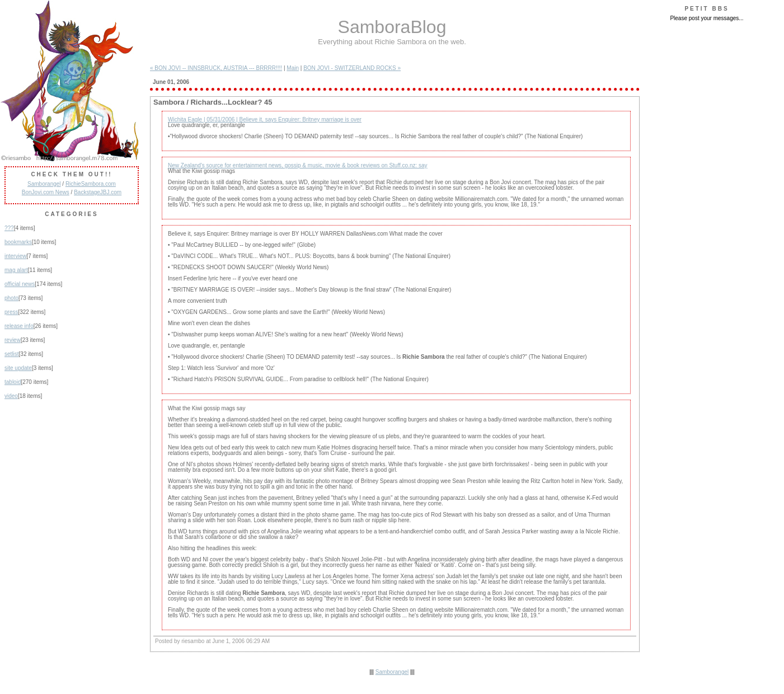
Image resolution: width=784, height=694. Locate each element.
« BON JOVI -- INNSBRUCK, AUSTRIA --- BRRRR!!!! (216, 68)
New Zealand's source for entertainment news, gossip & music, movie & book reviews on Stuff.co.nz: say (298, 165)
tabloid (13, 382)
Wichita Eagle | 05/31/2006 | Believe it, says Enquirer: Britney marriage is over (265, 119)
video (11, 396)
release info (19, 326)
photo (11, 298)
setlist (12, 354)
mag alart (16, 270)
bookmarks (18, 242)
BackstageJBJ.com (98, 192)
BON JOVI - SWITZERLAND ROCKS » (352, 68)
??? (9, 228)
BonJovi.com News (46, 192)
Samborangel (44, 184)
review (13, 340)
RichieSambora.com (91, 184)
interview (15, 256)
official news (20, 284)
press (11, 312)
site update (18, 368)
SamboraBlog (392, 27)
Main (293, 68)
